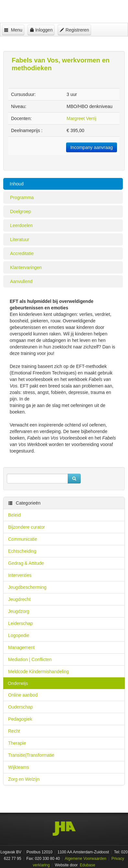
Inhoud (17, 184)
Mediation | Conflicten (30, 659)
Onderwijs (18, 683)
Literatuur (20, 239)
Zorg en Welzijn (24, 779)
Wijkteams (19, 767)
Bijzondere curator (27, 527)
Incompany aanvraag (92, 147)
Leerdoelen (21, 225)
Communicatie (23, 539)
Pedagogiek (20, 719)
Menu (13, 30)
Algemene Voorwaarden (86, 859)
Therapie (17, 743)
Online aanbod (23, 695)
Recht (14, 731)
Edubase (87, 865)
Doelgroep (21, 211)
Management (21, 647)
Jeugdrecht (19, 599)
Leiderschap (20, 623)
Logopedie (19, 635)
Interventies (20, 575)
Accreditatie (22, 253)
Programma (22, 197)
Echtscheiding (22, 551)
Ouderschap (20, 707)
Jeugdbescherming (27, 587)
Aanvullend (21, 281)
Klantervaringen (26, 267)
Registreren (74, 30)
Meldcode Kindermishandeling (39, 671)
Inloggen (41, 30)
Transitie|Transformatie (31, 755)
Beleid (14, 515)
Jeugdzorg (19, 611)
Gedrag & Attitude (26, 563)
